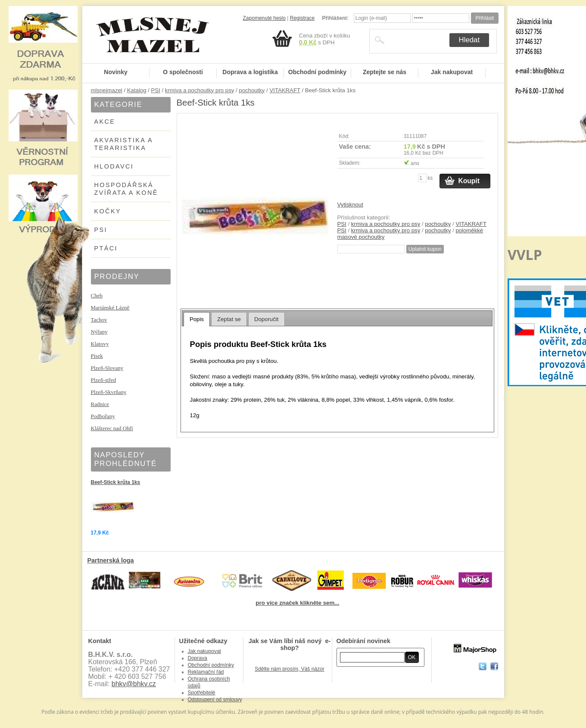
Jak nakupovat (452, 72)
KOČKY (108, 211)
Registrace (302, 18)
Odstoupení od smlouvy (215, 700)
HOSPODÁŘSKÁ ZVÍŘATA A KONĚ (126, 189)
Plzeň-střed (103, 380)
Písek (97, 356)
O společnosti (183, 72)
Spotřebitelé (202, 693)
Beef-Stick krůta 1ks (116, 482)
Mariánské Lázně (110, 308)
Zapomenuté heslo (264, 18)
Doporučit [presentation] (266, 319)
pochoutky (252, 90)
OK (412, 657)
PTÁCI (106, 248)
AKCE (105, 122)
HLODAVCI (114, 166)
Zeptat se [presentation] (229, 319)
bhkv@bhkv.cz (134, 684)
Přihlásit (485, 18)
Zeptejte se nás (385, 72)
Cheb (97, 295)
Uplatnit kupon (425, 249)
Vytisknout (350, 205)
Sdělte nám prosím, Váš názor (289, 669)
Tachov (99, 320)
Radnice (100, 404)
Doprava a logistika (250, 72)
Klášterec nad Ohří (112, 428)
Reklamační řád (206, 672)
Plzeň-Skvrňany (109, 392)
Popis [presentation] (197, 319)
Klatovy (100, 344)
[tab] (197, 319)
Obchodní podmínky (317, 72)
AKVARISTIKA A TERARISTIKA (124, 144)
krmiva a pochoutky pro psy (200, 90)
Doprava (198, 658)
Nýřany (99, 332)
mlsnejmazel (107, 90)
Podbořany (103, 416)
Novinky (115, 72)
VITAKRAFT (285, 90)
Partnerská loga (111, 560)
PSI (156, 90)
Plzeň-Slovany (107, 368)
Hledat (469, 40)
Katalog (137, 90)
